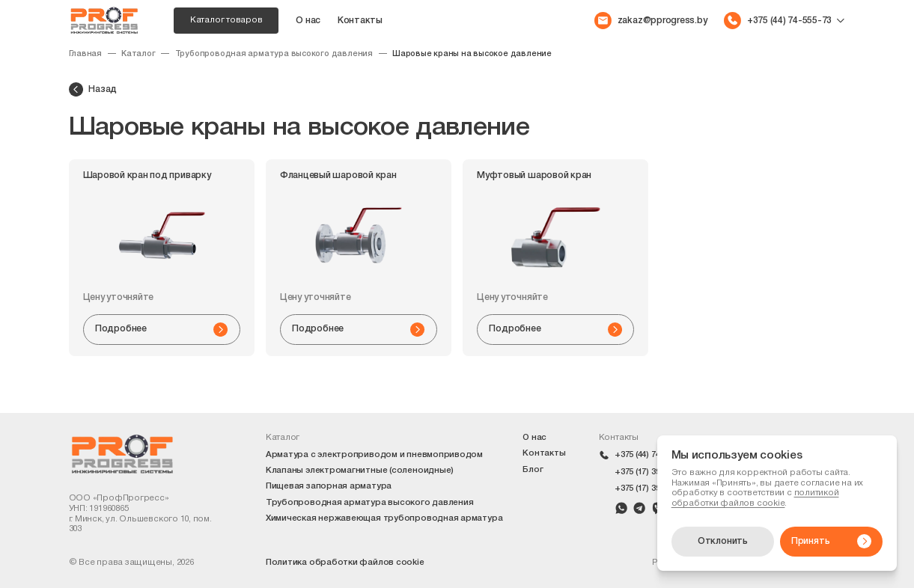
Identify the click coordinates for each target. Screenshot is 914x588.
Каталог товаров (226, 20)
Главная (86, 54)
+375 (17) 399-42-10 (652, 472)
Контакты (360, 21)
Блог (533, 470)
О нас (308, 21)
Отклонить (723, 541)
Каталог (138, 54)
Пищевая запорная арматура (329, 486)
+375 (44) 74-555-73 (652, 455)
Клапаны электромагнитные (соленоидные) (360, 471)
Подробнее (161, 330)
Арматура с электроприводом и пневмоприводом (374, 455)
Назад (93, 89)
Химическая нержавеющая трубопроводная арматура (384, 518)
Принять (831, 541)
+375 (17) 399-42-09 (652, 489)
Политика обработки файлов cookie (345, 563)
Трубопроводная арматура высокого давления (274, 54)
